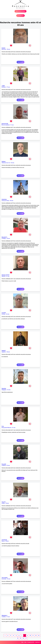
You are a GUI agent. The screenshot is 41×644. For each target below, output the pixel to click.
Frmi (3, 426)
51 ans (12, 125)
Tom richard (5, 578)
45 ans (7, 503)
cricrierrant (4, 540)
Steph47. (4, 351)
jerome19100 (5, 124)
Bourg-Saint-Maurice (6, 428)
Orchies (3, 314)
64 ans (13, 163)
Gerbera (4, 161)
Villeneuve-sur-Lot (6, 163)
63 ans (8, 465)
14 (18, 638)
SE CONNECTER (20, 16)
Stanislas (4, 388)
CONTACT (38, 642)
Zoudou (3, 48)
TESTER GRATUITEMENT (20, 11)
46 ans (8, 352)
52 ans (9, 390)
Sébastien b (4, 615)
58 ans (7, 541)
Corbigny (4, 238)
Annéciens (4, 199)
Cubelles (4, 617)
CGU (25, 642)
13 (39, 635)
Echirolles (4, 579)
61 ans (8, 276)
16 (23, 638)
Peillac (3, 503)
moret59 (4, 313)
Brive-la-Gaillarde (6, 125)
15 (20, 638)
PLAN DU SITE (31, 642)
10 (30, 635)
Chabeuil (4, 465)
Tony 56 (4, 502)
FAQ (22, 642)
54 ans (8, 49)
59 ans (12, 201)
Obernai (3, 276)
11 (33, 635)
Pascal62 (4, 464)
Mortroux (4, 49)
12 (36, 635)
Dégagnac (4, 390)
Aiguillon (4, 352)
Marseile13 (4, 237)
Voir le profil (20, 62)
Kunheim (4, 87)
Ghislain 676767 (6, 275)
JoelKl (3, 86)
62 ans (8, 314)
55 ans (9, 579)
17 (26, 638)
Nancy (3, 541)
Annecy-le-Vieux (5, 201)
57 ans (8, 87)
